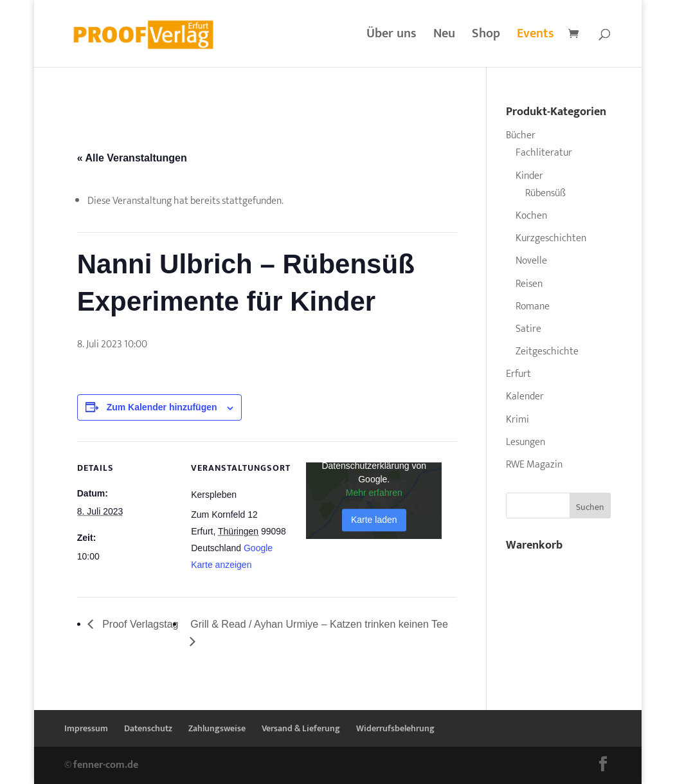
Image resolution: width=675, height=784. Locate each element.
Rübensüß (545, 193)
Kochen (531, 216)
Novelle (531, 261)
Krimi (517, 420)
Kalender (525, 397)
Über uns (392, 37)
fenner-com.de (106, 765)
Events (535, 37)
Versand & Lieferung (301, 728)
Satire (528, 329)
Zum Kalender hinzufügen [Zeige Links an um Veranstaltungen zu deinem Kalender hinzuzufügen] (162, 407)
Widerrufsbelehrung (395, 728)
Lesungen (526, 442)
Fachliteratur (544, 153)
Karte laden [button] (374, 520)
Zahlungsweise (217, 728)
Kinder (529, 176)
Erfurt (518, 374)
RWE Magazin (534, 465)
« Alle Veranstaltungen (132, 158)
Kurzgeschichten (551, 238)
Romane (533, 306)
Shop (486, 37)
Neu (444, 37)
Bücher (521, 135)
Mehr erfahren (374, 493)
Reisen (529, 284)
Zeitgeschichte (547, 351)
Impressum (86, 728)
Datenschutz (148, 728)
